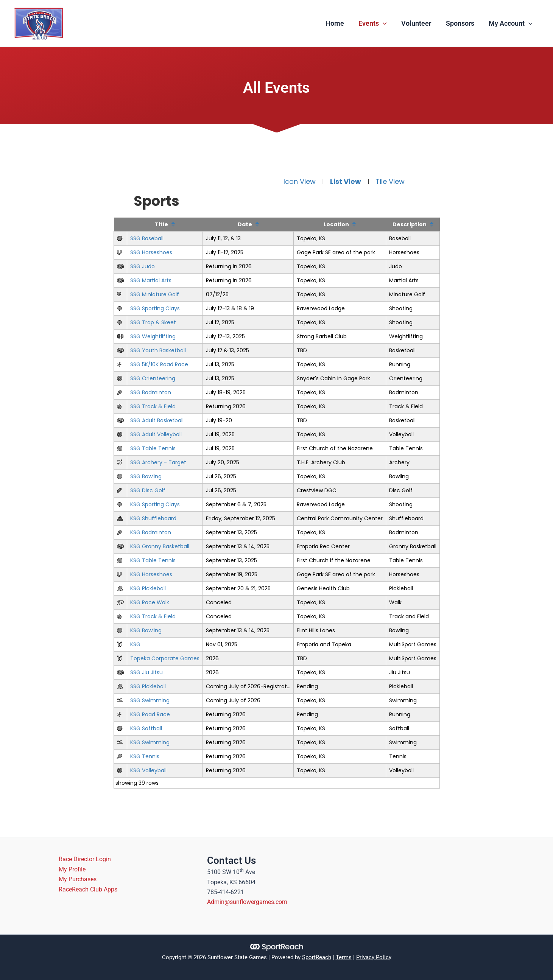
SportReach (317, 957)
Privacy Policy (374, 957)
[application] (386, 23)
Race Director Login (85, 859)
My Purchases (78, 879)
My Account (511, 23)
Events (376, 23)
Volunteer (418, 23)
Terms (344, 957)
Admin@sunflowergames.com (247, 902)
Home (339, 23)
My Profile (72, 869)
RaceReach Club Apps (88, 889)
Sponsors (461, 23)
